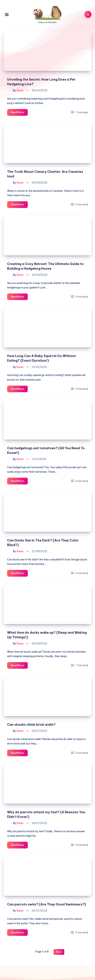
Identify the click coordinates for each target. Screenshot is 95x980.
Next (59, 952)
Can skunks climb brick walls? (31, 725)
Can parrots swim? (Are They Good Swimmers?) (47, 904)
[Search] (88, 14)
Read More (19, 113)
